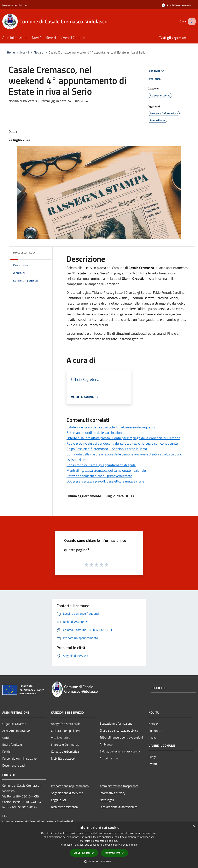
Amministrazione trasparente (119, 786)
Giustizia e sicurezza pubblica (119, 730)
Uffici (6, 738)
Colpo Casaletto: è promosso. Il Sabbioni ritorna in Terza (107, 449)
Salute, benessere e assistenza (120, 751)
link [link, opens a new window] (136, 845)
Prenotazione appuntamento (70, 786)
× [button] (194, 826)
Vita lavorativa (61, 738)
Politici (7, 751)
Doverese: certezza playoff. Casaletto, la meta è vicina (105, 481)
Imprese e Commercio (65, 745)
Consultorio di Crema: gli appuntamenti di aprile (101, 465)
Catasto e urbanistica (65, 751)
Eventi (153, 764)
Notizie (38, 52)
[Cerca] (191, 21)
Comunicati (156, 731)
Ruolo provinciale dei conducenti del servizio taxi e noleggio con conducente (122, 443)
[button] (99, 861)
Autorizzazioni (109, 758)
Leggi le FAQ (59, 800)
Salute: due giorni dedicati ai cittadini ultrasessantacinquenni (111, 427)
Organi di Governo (14, 724)
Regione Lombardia (15, 5)
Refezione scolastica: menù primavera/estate (99, 476)
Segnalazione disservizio (67, 793)
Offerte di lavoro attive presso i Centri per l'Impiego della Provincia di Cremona (123, 438)
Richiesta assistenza (64, 807)
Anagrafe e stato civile (66, 724)
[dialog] (99, 845)
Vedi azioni (158, 79)
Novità (25, 52)
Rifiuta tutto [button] (115, 853)
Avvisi (152, 738)
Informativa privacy (113, 793)
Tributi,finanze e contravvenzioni (121, 737)
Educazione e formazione (116, 723)
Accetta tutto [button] (84, 853)
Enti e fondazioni (13, 745)
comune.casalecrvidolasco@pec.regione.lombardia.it (38, 821)
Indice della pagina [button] (24, 253)
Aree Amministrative (16, 731)
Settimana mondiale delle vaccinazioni (95, 433)
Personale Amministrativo (19, 758)
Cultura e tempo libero (66, 731)
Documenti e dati (14, 765)
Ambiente (106, 744)
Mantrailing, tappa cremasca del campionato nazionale (106, 470)
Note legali (107, 800)
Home (11, 52)
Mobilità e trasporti (64, 758)
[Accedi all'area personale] (176, 5)
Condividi (157, 71)
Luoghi (153, 757)
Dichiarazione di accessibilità (119, 807)
